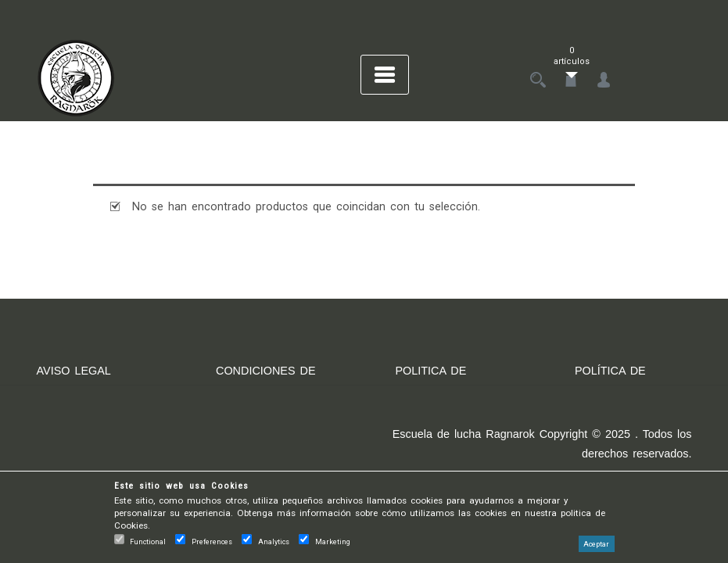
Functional (148, 541)
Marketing (333, 541)
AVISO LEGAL (74, 371)
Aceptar (596, 544)
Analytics (274, 541)
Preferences (212, 541)
